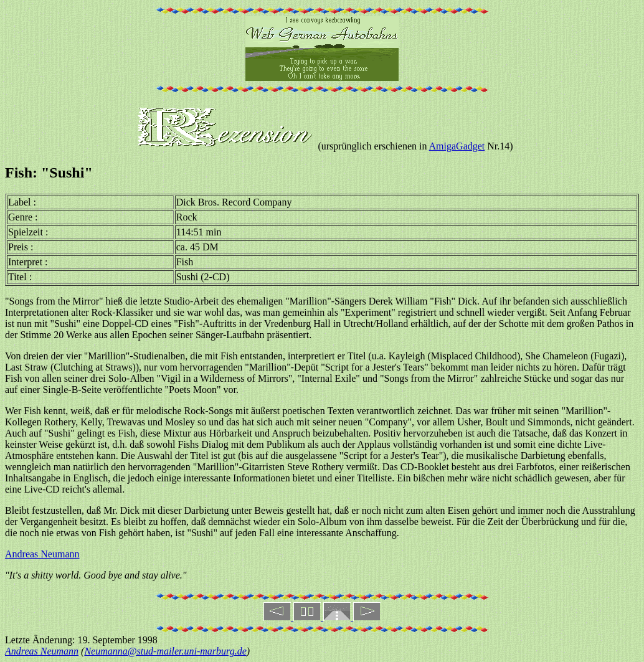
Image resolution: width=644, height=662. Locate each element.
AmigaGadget (457, 146)
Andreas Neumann (42, 554)
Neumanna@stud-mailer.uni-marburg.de (165, 651)
